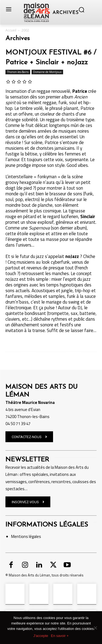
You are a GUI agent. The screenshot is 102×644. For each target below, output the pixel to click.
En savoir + (60, 636)
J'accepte (41, 636)
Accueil (11, 30)
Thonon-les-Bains (18, 72)
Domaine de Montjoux (47, 72)
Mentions (20, 536)
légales (35, 536)
